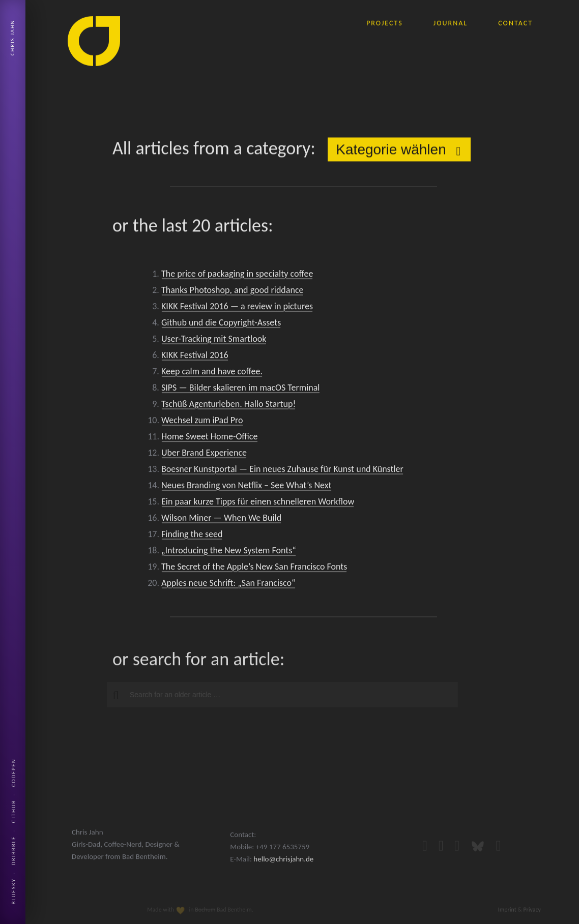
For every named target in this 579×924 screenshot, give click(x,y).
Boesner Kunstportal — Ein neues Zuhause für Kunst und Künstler (282, 472)
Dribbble (13, 851)
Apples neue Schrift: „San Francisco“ (228, 586)
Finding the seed (192, 538)
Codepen (13, 772)
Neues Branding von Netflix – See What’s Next (247, 489)
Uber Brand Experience (204, 456)
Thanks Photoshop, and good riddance (232, 293)
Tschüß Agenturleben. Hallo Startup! (228, 407)
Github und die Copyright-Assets (221, 326)
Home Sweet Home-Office (209, 440)
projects (385, 22)
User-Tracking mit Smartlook (214, 342)
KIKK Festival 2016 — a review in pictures (237, 310)
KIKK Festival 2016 (195, 359)
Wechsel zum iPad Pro (202, 424)
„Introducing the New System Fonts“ (229, 554)
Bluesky (13, 891)
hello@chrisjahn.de (283, 872)
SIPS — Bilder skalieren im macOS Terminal (240, 391)
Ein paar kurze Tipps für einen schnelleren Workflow (258, 505)
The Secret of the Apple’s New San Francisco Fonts (254, 570)
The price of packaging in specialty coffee (237, 277)
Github (13, 812)
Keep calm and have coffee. (212, 375)
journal (451, 22)
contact (515, 22)
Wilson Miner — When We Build (221, 521)
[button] (111, 695)
